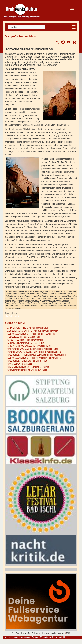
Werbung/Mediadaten (41, 637)
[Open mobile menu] (74, 27)
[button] (57, 42)
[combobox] (26, 27)
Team (54, 637)
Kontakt (61, 637)
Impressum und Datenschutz (18, 637)
